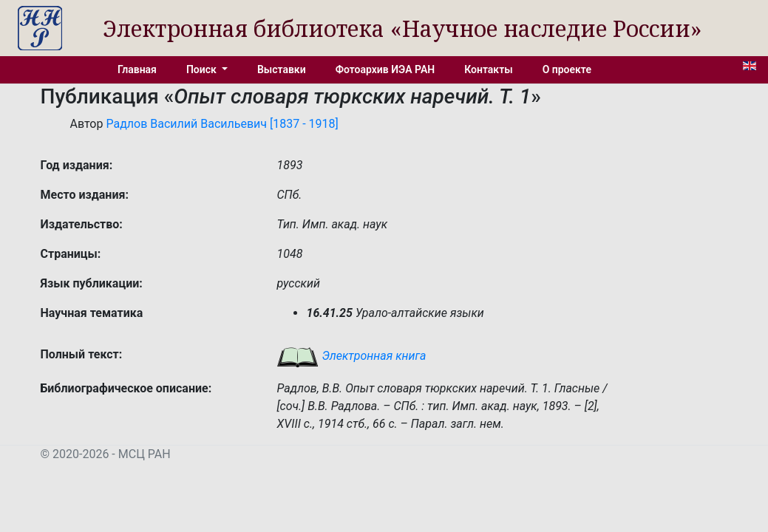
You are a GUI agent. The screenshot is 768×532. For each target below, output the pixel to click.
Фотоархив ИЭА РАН (385, 69)
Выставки (282, 69)
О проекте (567, 69)
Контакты (488, 69)
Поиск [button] (203, 69)
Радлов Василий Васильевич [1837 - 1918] (222, 124)
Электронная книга (351, 356)
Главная (137, 69)
